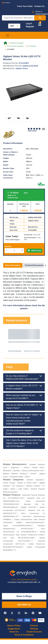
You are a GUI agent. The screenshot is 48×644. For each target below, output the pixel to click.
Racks (13, 489)
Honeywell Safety (16, 477)
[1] (29, 129)
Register (30, 27)
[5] (39, 129)
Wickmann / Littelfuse (12, 471)
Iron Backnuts (18, 486)
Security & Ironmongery (17, 43)
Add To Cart (35, 251)
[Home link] (5, 43)
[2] (31, 129)
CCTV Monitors (32, 46)
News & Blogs (24, 596)
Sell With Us (24, 605)
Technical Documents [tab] (34, 265)
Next (40, 340)
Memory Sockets (33, 486)
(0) (43, 129)
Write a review (32, 131)
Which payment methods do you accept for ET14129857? (24, 397)
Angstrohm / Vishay (20, 467)
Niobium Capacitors (35, 480)
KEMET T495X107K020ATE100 (30, 523)
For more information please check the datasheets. (24, 307)
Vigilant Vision (22, 68)
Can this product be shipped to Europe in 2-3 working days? (24, 432)
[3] (34, 129)
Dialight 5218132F (29, 507)
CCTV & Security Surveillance (15, 46)
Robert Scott (38, 467)
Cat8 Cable (23, 489)
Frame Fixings (9, 483)
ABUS (27, 477)
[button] (40, 24)
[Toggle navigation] (8, 35)
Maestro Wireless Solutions (15, 474)
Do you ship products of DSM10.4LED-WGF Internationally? (24, 377)
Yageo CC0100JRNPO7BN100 (17, 526)
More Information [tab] (13, 265)
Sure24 (33, 474)
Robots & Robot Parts (27, 483)
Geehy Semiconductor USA (33, 471)
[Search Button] (40, 18)
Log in (29, 24)
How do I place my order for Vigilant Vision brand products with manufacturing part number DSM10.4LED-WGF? (24, 419)
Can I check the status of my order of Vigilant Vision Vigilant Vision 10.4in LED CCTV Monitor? (24, 443)
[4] (37, 129)
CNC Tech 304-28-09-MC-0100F (19, 538)
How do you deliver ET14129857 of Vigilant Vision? (24, 406)
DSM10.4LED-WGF (30, 66)
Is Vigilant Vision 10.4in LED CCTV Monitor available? (24, 387)
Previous (8, 340)
